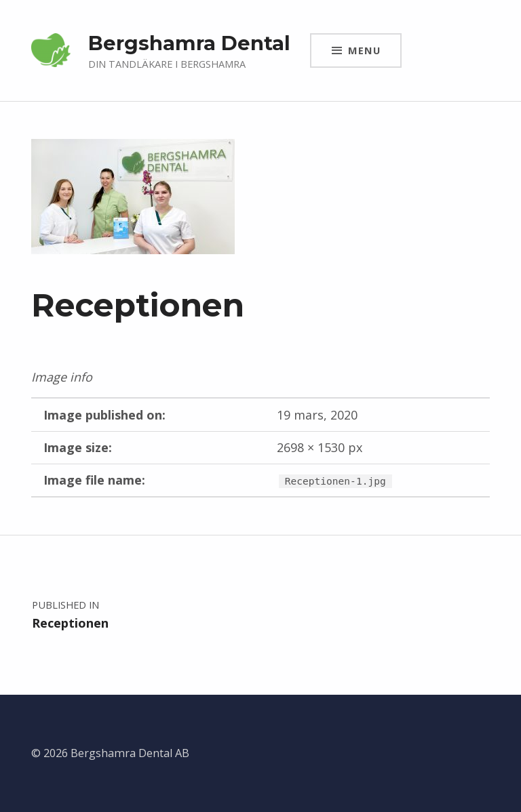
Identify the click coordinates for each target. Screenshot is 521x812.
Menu (364, 50)
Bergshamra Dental (189, 43)
